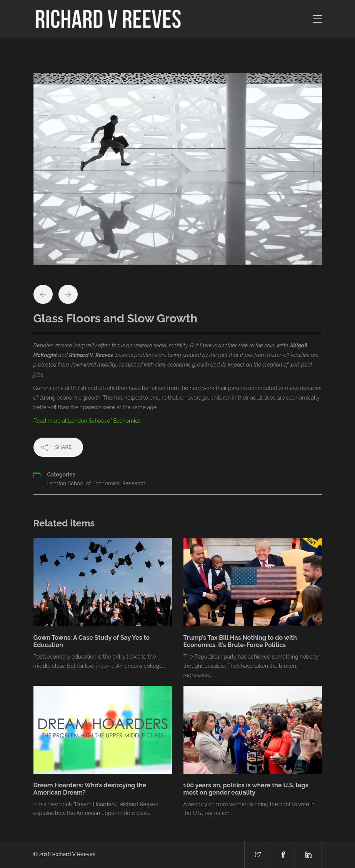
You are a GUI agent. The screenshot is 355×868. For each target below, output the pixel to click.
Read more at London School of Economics (87, 421)
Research (134, 483)
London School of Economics (83, 483)
